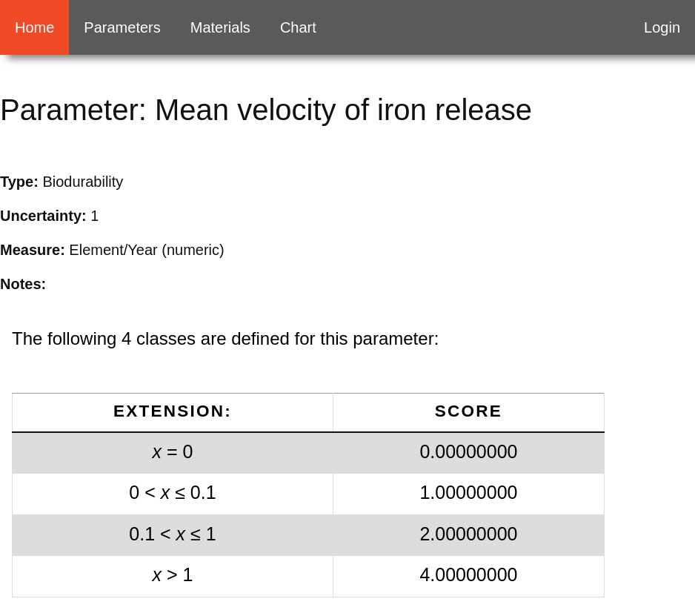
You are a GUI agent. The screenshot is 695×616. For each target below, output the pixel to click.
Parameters (122, 27)
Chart (298, 27)
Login (662, 27)
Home (34, 27)
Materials (220, 27)
